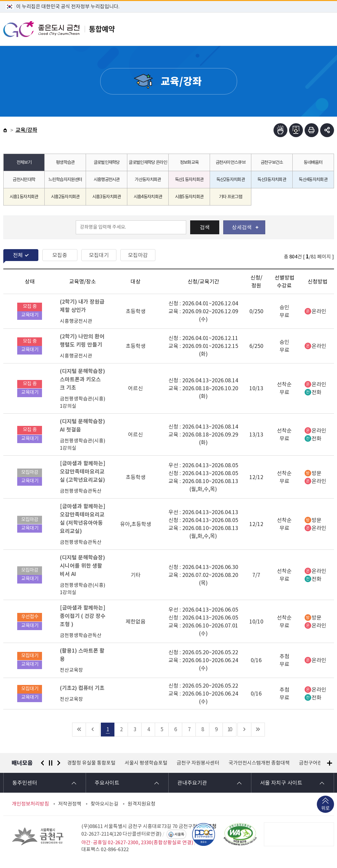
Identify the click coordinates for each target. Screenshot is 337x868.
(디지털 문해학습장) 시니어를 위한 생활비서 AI (83, 566)
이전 (42, 763)
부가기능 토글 (327, 130)
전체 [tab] (18, 255)
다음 (59, 763)
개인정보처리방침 (30, 804)
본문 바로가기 (168, 0)
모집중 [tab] (60, 255)
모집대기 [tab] (99, 255)
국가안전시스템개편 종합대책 (259, 763)
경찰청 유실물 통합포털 (91, 763)
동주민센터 (25, 783)
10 (230, 729)
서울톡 (179, 834)
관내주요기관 (192, 783)
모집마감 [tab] (138, 255)
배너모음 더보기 (330, 763)
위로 (325, 809)
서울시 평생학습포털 (146, 763)
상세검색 (245, 227)
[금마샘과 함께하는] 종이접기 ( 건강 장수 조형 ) (83, 616)
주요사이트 (107, 783)
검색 (205, 227)
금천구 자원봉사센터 (198, 763)
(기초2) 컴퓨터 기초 (82, 688)
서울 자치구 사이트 (281, 783)
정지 (51, 763)
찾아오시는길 (105, 804)
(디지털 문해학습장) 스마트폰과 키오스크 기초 (83, 379)
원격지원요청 (142, 804)
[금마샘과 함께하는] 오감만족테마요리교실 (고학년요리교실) (83, 472)
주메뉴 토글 (318, 29)
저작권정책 (70, 804)
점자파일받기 (296, 130)
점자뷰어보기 (280, 130)
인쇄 (312, 130)
